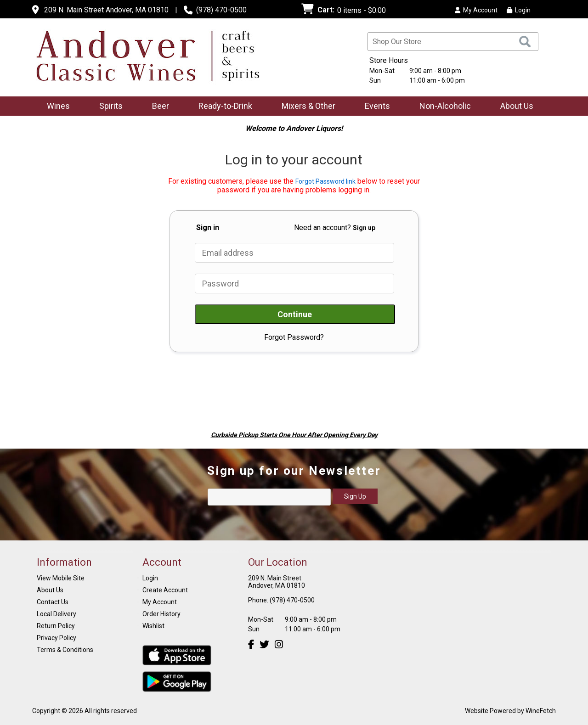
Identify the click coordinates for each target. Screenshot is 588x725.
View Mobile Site (61, 578)
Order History (161, 614)
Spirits (108, 107)
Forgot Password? (294, 337)
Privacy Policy (57, 638)
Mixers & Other (305, 107)
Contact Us (53, 602)
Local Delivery (57, 614)
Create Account (165, 590)
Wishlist (153, 626)
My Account (160, 602)
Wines (55, 107)
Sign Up (355, 496)
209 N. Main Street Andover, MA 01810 (106, 10)
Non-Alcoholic (442, 107)
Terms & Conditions (65, 650)
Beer (158, 107)
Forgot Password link (325, 181)
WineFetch (541, 711)
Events (377, 106)
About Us (514, 107)
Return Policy (56, 626)
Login (519, 10)
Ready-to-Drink (222, 107)
